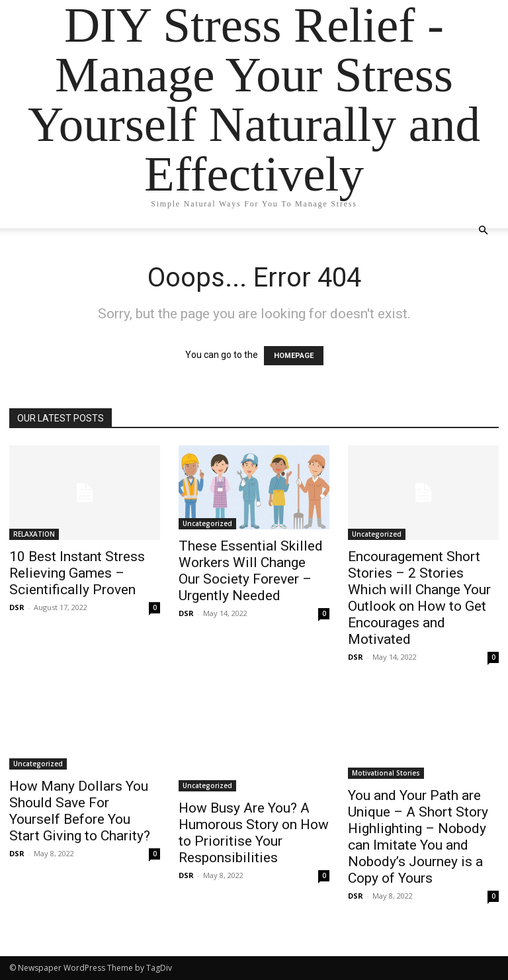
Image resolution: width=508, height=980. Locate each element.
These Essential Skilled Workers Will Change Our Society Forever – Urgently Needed (251, 571)
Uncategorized (207, 523)
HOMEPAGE (294, 356)
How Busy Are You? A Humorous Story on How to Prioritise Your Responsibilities (254, 833)
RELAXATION (34, 534)
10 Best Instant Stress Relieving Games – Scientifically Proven (77, 573)
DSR (17, 607)
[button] (483, 231)
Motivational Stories (386, 773)
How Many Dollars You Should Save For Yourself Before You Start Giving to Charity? (80, 811)
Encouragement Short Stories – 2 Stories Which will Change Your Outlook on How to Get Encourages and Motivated (419, 598)
